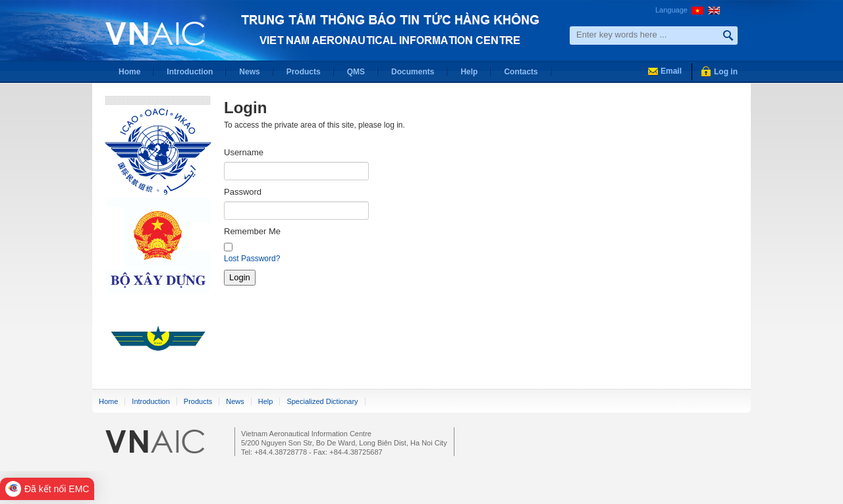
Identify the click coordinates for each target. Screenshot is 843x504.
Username (244, 152)
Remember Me (252, 231)
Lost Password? (252, 259)
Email (671, 71)
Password (243, 192)
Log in (726, 72)
